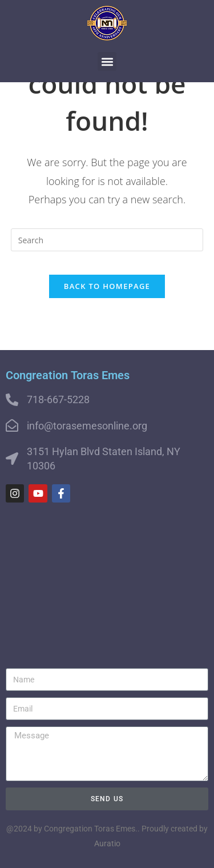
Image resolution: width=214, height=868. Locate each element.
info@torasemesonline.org (87, 426)
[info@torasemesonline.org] (12, 425)
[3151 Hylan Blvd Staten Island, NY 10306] (12, 459)
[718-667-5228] (12, 400)
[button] (107, 61)
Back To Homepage (107, 286)
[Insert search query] (107, 240)
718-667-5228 (58, 399)
